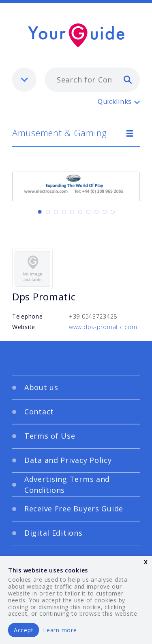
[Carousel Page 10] (113, 212)
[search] (128, 79)
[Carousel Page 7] (88, 212)
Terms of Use (50, 436)
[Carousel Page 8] (96, 212)
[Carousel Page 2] (48, 212)
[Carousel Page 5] (72, 212)
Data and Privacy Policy (68, 460)
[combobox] (92, 80)
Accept (24, 630)
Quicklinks (115, 101)
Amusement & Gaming (60, 133)
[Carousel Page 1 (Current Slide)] (40, 212)
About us (41, 387)
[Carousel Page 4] (64, 212)
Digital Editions (54, 533)
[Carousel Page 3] (56, 212)
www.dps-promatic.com (103, 327)
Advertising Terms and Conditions (67, 485)
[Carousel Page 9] (105, 212)
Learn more (60, 630)
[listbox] (24, 80)
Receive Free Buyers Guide (74, 509)
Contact (39, 412)
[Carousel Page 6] (80, 212)
